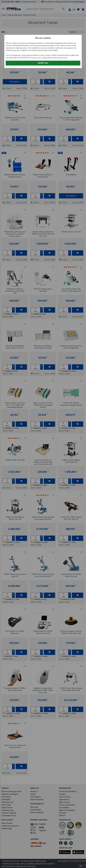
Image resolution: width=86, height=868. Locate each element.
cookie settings (26, 55)
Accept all (43, 63)
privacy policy (37, 58)
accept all (15, 50)
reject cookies (45, 55)
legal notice (63, 58)
